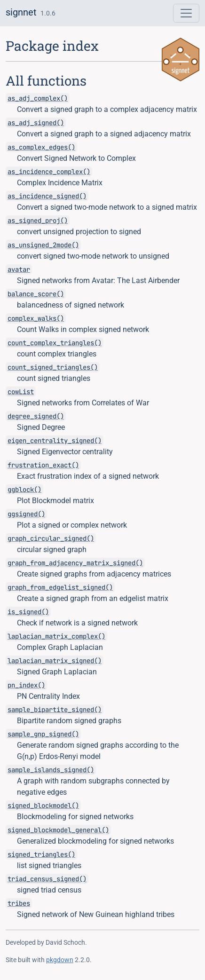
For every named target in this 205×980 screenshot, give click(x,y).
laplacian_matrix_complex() (56, 636)
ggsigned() (26, 514)
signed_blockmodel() (43, 806)
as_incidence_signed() (47, 196)
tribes (19, 903)
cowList (21, 392)
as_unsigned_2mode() (43, 245)
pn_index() (26, 685)
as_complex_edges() (41, 147)
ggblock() (24, 490)
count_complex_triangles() (55, 343)
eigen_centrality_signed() (55, 441)
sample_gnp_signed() (43, 734)
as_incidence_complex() (49, 172)
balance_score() (36, 294)
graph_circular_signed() (51, 538)
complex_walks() (36, 318)
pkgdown (60, 960)
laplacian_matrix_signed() (55, 661)
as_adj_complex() (38, 98)
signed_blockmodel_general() (58, 830)
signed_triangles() (41, 854)
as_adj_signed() (36, 123)
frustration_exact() (43, 465)
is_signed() (28, 612)
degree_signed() (36, 416)
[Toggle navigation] (186, 13)
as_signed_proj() (38, 221)
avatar (19, 269)
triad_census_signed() (47, 879)
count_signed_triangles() (53, 367)
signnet (21, 12)
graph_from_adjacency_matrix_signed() (75, 563)
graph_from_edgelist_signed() (60, 587)
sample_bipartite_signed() (55, 710)
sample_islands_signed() (51, 770)
